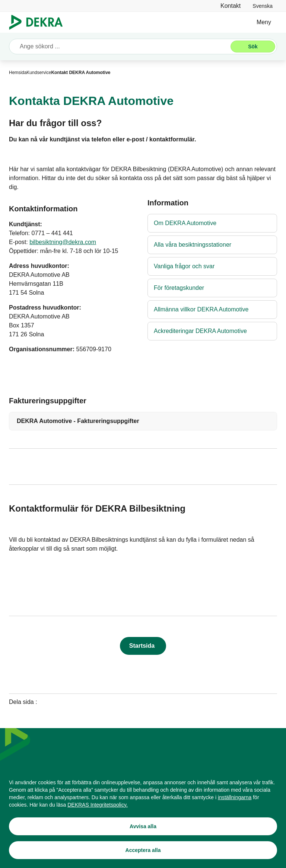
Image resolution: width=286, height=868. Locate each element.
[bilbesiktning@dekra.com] (63, 242)
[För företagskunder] (212, 288)
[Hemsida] (18, 73)
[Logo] (39, 22)
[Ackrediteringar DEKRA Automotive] (212, 331)
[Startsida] (143, 646)
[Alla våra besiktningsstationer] (212, 245)
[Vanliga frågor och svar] (212, 266)
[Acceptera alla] (143, 850)
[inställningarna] (235, 797)
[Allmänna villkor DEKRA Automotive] (212, 310)
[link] (263, 6)
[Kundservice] (39, 73)
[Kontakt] (231, 6)
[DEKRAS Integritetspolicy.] (98, 805)
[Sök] (253, 47)
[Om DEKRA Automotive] (212, 223)
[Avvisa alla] (143, 826)
